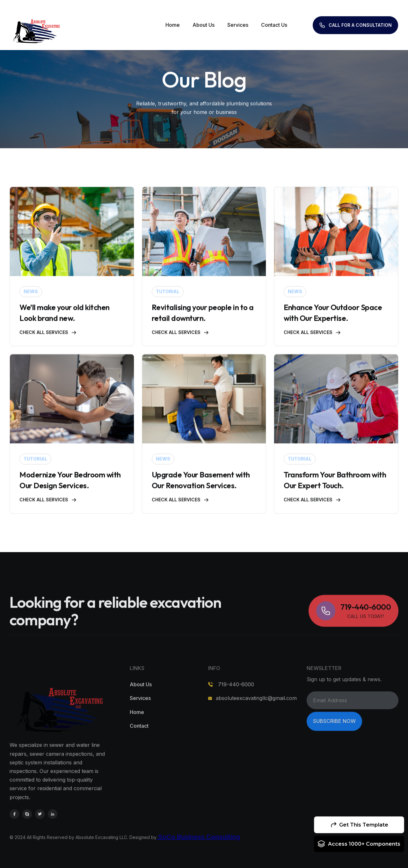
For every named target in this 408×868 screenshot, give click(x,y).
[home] (36, 25)
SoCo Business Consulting (198, 855)
